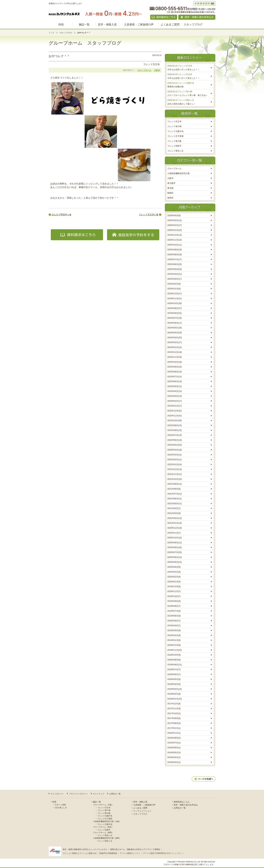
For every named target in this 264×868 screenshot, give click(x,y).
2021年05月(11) (175, 504)
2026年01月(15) (175, 230)
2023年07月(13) (175, 377)
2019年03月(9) (174, 630)
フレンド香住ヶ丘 (175, 151)
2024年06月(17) (175, 323)
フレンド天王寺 (174, 122)
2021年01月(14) (175, 523)
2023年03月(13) (175, 396)
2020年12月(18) (175, 528)
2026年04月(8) (174, 215)
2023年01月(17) (175, 406)
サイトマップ (98, 794)
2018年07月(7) (174, 670)
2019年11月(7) (174, 591)
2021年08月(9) (174, 489)
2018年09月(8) (174, 660)
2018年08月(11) (175, 665)
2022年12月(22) (175, 411)
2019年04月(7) (174, 626)
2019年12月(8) (174, 587)
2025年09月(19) (175, 250)
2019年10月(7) (174, 596)
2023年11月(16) (175, 357)
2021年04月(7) (174, 508)
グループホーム (144, 70)
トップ (51, 33)
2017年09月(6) (174, 718)
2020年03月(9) (174, 572)
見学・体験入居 (107, 24)
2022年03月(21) (175, 455)
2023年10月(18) (175, 362)
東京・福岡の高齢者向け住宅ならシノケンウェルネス (85, 849)
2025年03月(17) (175, 279)
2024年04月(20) (175, 333)
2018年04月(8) (174, 684)
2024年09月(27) (175, 308)
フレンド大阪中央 (175, 131)
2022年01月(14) (175, 464)
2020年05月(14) (175, 562)
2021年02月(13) (175, 518)
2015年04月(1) (174, 762)
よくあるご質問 (170, 24)
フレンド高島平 (174, 146)
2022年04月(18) (175, 450)
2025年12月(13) (175, 235)
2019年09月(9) (174, 601)
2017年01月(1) (174, 728)
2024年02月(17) (175, 342)
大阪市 (157, 70)
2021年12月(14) (175, 469)
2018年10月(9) (174, 655)
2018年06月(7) (174, 674)
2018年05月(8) (174, 679)
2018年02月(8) (174, 694)
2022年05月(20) (175, 445)
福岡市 (170, 198)
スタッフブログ (193, 24)
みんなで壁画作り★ (62, 215)
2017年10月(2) (174, 713)
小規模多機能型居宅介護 (178, 173)
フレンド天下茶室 (105, 819)
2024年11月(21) (175, 298)
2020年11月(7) (174, 533)
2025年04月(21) (175, 274)
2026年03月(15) (175, 220)
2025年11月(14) (175, 240)
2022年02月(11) (175, 460)
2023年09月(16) (175, 367)
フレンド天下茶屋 (175, 136)
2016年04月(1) (174, 757)
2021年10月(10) (175, 479)
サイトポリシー (57, 794)
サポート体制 (60, 805)
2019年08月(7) (174, 606)
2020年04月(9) (174, 567)
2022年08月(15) (175, 430)
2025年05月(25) (175, 269)
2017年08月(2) (174, 723)
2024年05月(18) (175, 328)
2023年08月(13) (175, 372)
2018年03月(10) (175, 689)
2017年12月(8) (174, 704)
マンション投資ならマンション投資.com (80, 853)
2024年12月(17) (175, 294)
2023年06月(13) (175, 381)
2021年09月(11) (175, 484)
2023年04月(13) (175, 391)
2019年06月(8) (174, 616)
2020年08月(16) (175, 547)
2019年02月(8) (174, 635)
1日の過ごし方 (61, 808)
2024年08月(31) (175, 313)
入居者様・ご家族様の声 (139, 24)
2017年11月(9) (174, 709)
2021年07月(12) (175, 494)
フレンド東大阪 (174, 141)
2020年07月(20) (175, 552)
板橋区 (170, 193)
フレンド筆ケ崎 (174, 126)
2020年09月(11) (175, 543)
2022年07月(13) (175, 435)
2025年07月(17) (175, 259)
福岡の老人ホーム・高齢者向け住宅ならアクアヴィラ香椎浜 (135, 849)
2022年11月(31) (175, 416)
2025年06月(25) (175, 264)
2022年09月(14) (175, 425)
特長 (61, 24)
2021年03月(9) (174, 513)
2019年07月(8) (174, 611)
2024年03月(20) (175, 338)
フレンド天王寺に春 (149, 215)
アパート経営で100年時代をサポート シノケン (162, 853)
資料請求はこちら (182, 802)
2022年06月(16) (175, 440)
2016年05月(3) (174, 753)
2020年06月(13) (175, 557)
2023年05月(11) (175, 386)
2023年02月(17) (175, 401)
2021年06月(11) (175, 499)
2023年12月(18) (175, 352)
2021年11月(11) (175, 474)
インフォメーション (142, 811)
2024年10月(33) (175, 303)
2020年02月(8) (174, 577)
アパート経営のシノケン (130, 853)
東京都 (170, 188)
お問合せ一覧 (115, 794)
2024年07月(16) (175, 318)
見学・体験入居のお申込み (186, 805)
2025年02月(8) (174, 284)
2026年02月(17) (175, 225)
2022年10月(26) (175, 421)
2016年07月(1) (174, 743)
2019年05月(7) (174, 621)
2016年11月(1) (174, 733)
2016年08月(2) (174, 738)
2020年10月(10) (175, 538)
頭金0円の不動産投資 (108, 853)
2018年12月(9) (174, 645)
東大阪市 (171, 183)
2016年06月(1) (174, 748)
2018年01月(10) (175, 699)
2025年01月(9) (174, 289)
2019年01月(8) (174, 640)
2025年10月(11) (175, 245)
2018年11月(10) (175, 650)
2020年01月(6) (174, 582)
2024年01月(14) (175, 347)
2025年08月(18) (175, 255)
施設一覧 (84, 24)
